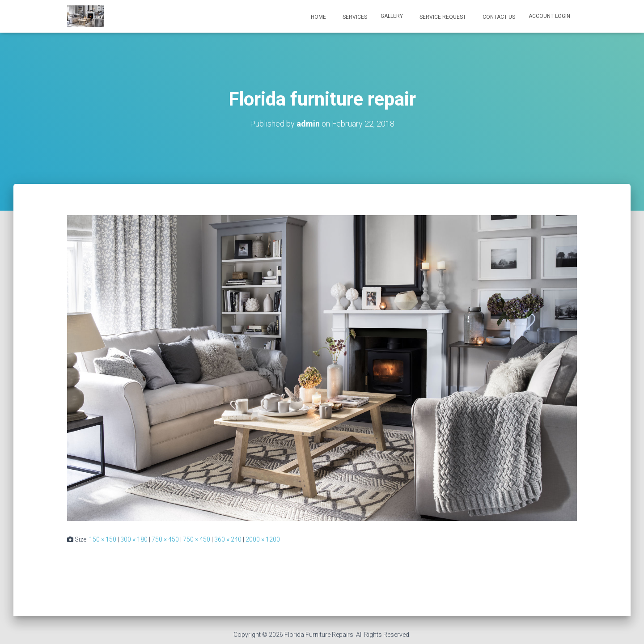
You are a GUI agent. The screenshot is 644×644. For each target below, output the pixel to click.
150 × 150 (103, 539)
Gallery (392, 16)
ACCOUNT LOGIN (549, 16)
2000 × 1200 (263, 539)
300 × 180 (134, 539)
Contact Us (498, 17)
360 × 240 (228, 539)
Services (354, 17)
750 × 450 (165, 539)
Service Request (442, 17)
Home (318, 17)
